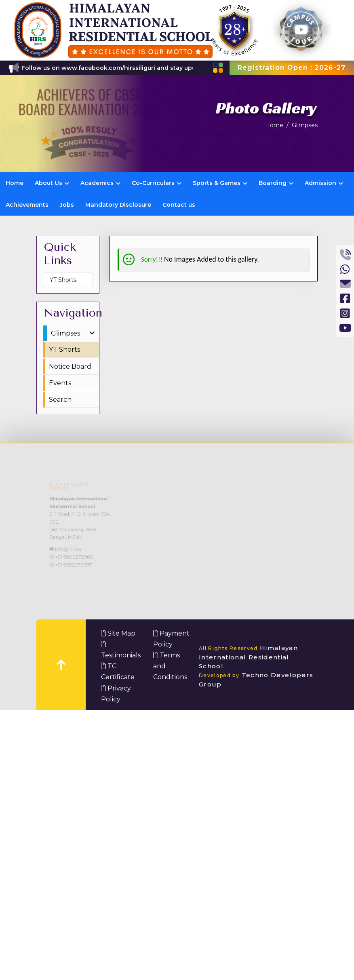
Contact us (179, 205)
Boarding (276, 183)
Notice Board (70, 366)
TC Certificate (118, 672)
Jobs (67, 205)
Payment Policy (171, 639)
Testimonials (121, 650)
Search (60, 400)
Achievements (27, 205)
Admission (324, 183)
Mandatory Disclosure (118, 205)
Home (274, 125)
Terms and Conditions (170, 666)
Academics (100, 183)
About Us (52, 183)
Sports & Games (220, 183)
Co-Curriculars (157, 183)
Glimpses (305, 125)
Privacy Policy (116, 694)
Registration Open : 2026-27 (292, 68)
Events (60, 383)
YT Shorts (63, 280)
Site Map (118, 633)
